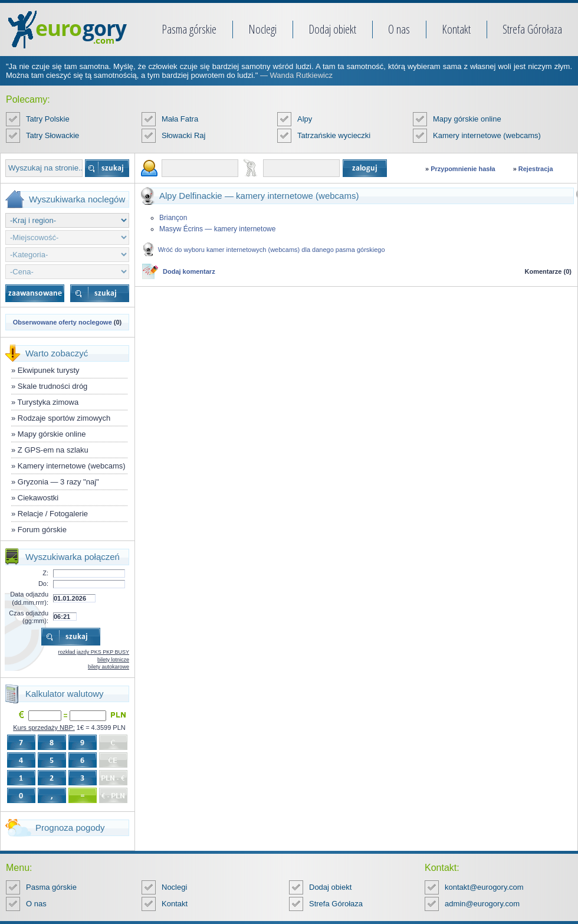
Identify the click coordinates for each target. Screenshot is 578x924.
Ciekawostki (38, 498)
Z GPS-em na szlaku (53, 450)
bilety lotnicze (113, 660)
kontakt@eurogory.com (484, 887)
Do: (43, 584)
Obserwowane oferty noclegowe (63, 322)
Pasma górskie (189, 29)
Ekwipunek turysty (49, 370)
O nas (399, 29)
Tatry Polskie (48, 119)
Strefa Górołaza (532, 29)
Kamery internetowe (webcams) (487, 135)
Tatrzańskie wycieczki (334, 135)
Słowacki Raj (183, 135)
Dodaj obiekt (332, 29)
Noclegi (262, 29)
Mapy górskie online (467, 119)
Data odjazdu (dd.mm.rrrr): (29, 598)
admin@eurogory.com (482, 904)
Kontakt (456, 29)
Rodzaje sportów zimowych (64, 418)
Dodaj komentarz (189, 271)
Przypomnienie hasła (463, 169)
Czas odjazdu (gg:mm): (29, 617)
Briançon (173, 218)
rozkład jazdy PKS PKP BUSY (94, 652)
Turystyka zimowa (48, 402)
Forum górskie (42, 530)
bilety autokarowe (109, 667)
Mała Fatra (180, 119)
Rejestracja (536, 169)
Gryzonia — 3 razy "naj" (58, 482)
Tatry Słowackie (52, 135)
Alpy (305, 119)
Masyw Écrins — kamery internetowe (217, 229)
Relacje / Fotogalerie (53, 514)
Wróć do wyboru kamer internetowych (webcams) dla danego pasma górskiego (272, 250)
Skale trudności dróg (53, 386)
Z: (45, 573)
